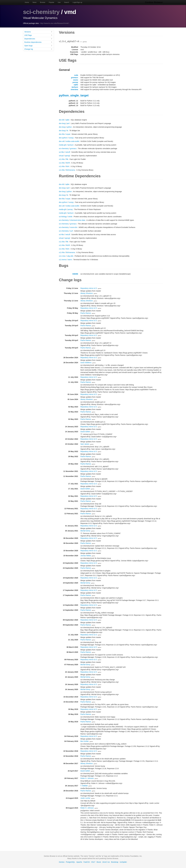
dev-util (62, 141)
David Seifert (85, 432)
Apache (79, 862)
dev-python (63, 138)
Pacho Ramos (86, 313)
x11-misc (62, 256)
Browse (43, 2)
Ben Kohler (85, 741)
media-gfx (63, 145)
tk (67, 131)
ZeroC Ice (106, 862)
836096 (75, 274)
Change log (38, 49)
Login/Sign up (77, 2)
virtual (61, 156)
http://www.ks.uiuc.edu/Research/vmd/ (54, 23)
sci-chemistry (42, 12)
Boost (99, 862)
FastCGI (87, 862)
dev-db (62, 120)
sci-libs (62, 152)
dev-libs (62, 134)
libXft (68, 163)
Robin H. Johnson (87, 778)
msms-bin (74, 227)
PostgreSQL (70, 862)
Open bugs (38, 46)
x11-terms (63, 260)
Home (27, 2)
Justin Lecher (85, 798)
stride (70, 217)
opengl (67, 156)
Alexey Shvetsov (87, 293)
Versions (38, 32)
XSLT (93, 862)
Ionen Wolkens (86, 363)
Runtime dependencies (38, 42)
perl (68, 123)
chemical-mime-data (78, 220)
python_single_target (74, 95)
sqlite (76, 85)
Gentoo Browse (154, 2)
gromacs (75, 78)
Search (67, 2)
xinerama (74, 89)
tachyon (75, 87)
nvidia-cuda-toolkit (72, 141)
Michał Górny (85, 531)
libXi (68, 166)
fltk (67, 159)
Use (59, 2)
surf (71, 231)
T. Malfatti (84, 786)
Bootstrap (115, 862)
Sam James (85, 444)
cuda (76, 75)
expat (68, 134)
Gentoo (62, 862)
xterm (70, 260)
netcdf (68, 152)
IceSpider (123, 862)
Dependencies (38, 39)
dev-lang (62, 123)
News (35, 2)
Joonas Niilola (86, 556)
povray (75, 82)
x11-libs (62, 159)
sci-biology (63, 217)
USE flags (38, 35)
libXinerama (70, 170)
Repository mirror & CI (89, 288)
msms (76, 80)
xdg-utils (70, 256)
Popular (51, 2)
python (69, 127)
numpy (71, 138)
